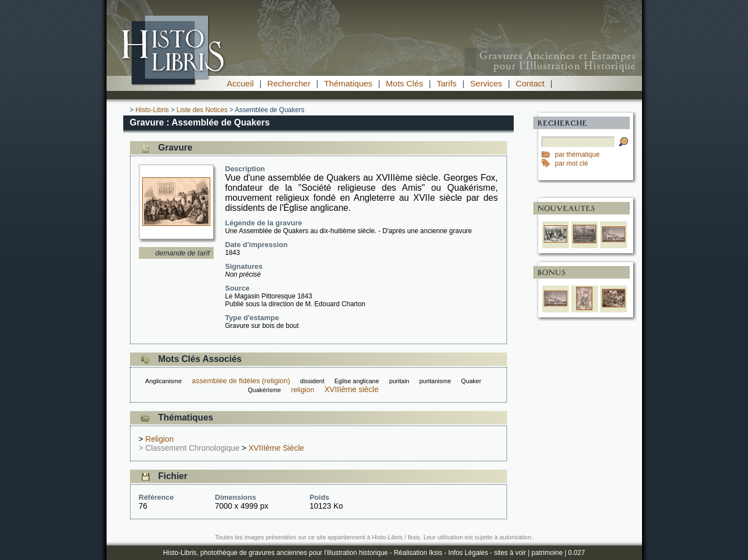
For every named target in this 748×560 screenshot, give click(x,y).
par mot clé (571, 163)
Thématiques (348, 83)
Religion (160, 439)
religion (303, 390)
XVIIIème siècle (351, 389)
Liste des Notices (202, 110)
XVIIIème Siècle (276, 448)
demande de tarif (182, 253)
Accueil (240, 83)
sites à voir (510, 553)
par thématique (577, 155)
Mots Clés (405, 83)
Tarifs (447, 83)
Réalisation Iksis (418, 553)
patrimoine (547, 553)
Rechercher (289, 83)
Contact (530, 83)
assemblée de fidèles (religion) (241, 381)
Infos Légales (468, 553)
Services (486, 83)
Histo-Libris (152, 110)
